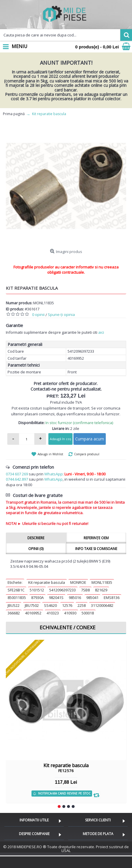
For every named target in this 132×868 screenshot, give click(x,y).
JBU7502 (32, 605)
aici (101, 332)
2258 (82, 605)
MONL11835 (102, 582)
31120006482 (102, 605)
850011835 (17, 598)
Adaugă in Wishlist (50, 454)
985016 (75, 598)
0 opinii (38, 314)
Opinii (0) (36, 549)
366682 (14, 613)
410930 (70, 613)
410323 (53, 613)
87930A (37, 598)
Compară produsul (87, 454)
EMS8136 (112, 598)
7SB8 (85, 590)
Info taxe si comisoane (96, 549)
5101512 (37, 590)
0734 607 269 (17, 474)
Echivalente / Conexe (68, 627)
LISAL (66, 851)
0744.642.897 (17, 479)
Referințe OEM (96, 538)
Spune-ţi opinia (61, 314)
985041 (92, 598)
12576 (67, 605)
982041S (56, 598)
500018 (88, 613)
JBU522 (14, 605)
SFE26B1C (16, 590)
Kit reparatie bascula (47, 582)
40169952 (33, 613)
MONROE (78, 582)
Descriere (36, 538)
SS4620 (50, 605)
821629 (101, 590)
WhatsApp (53, 474)
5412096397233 (63, 590)
